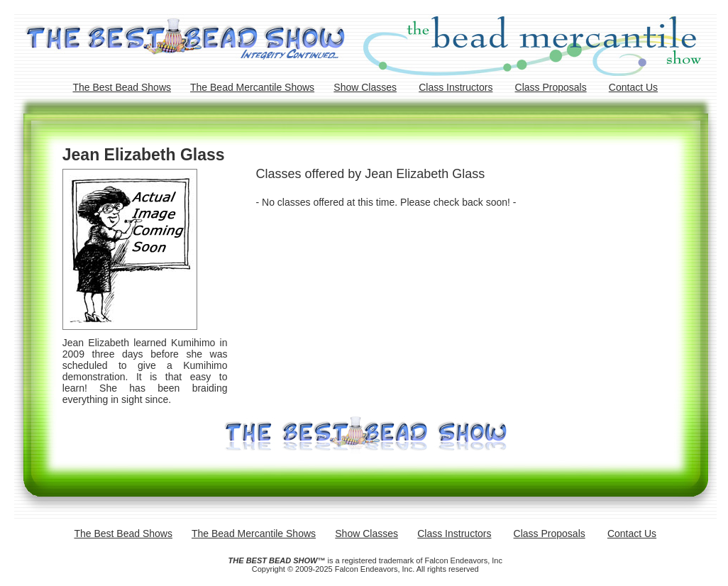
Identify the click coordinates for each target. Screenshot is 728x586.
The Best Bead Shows (122, 87)
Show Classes (365, 87)
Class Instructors (456, 87)
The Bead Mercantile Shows (252, 87)
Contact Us (633, 87)
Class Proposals (551, 87)
